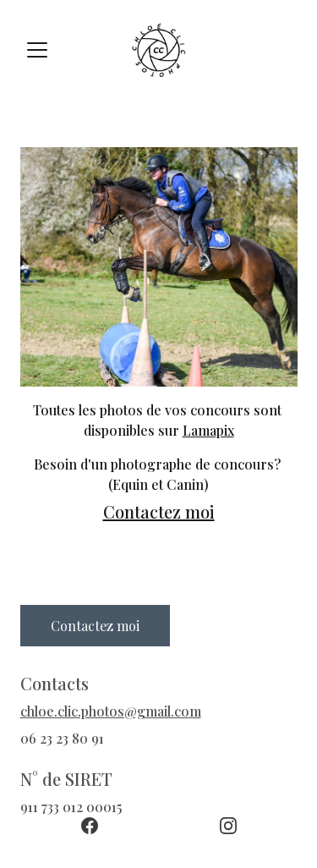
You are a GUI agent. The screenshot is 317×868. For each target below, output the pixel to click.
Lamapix (208, 430)
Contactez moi (159, 511)
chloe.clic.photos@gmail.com (111, 711)
